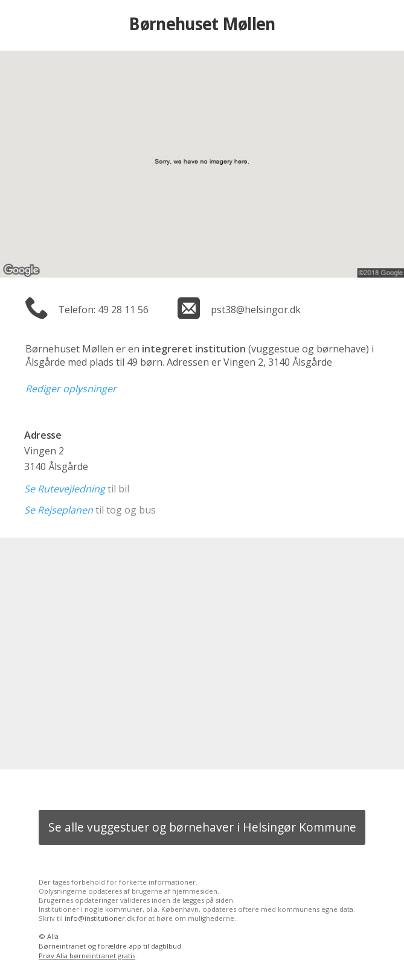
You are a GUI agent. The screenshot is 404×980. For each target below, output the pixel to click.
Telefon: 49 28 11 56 (103, 310)
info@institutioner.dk (100, 918)
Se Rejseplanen (59, 510)
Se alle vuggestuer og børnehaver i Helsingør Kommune (202, 827)
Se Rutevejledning (65, 489)
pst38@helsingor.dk (256, 310)
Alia (53, 936)
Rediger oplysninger (71, 389)
